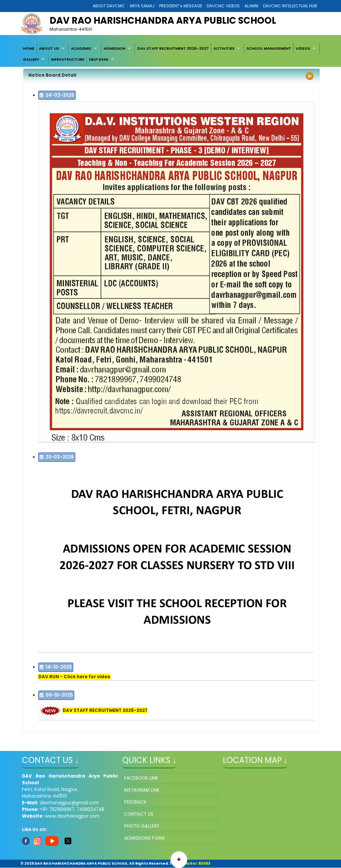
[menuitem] (29, 49)
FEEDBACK (135, 802)
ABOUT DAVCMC (109, 6)
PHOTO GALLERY (142, 826)
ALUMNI (251, 6)
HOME (29, 48)
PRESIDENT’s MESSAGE (181, 6)
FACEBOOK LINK (141, 778)
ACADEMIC (81, 48)
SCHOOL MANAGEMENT (269, 48)
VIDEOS (303, 48)
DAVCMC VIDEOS (223, 6)
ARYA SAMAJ (142, 6)
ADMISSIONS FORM (144, 838)
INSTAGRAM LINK (142, 790)
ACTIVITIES (224, 48)
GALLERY (31, 59)
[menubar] (170, 54)
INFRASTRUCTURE (68, 59)
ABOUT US (49, 48)
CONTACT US (139, 814)
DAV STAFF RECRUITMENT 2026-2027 (173, 48)
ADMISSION (114, 48)
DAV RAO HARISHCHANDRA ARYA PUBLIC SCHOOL (163, 21)
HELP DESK (99, 59)
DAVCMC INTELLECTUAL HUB (290, 6)
